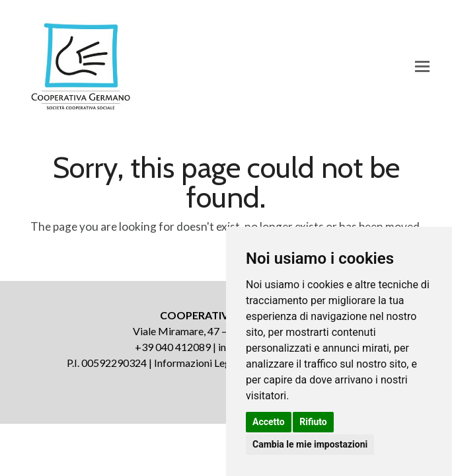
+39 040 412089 (173, 347)
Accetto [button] (269, 422)
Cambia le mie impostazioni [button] (310, 444)
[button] (422, 66)
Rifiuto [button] (313, 422)
